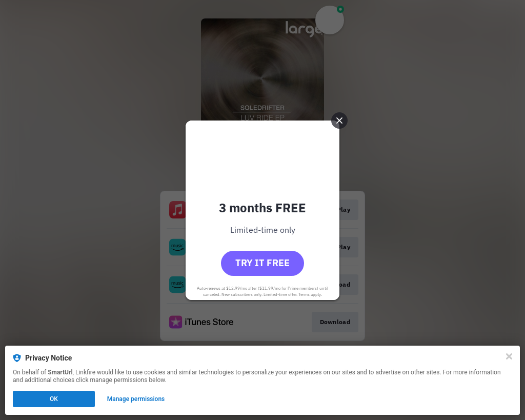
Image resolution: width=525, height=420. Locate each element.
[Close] (509, 356)
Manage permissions (136, 399)
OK (54, 399)
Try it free (262, 263)
